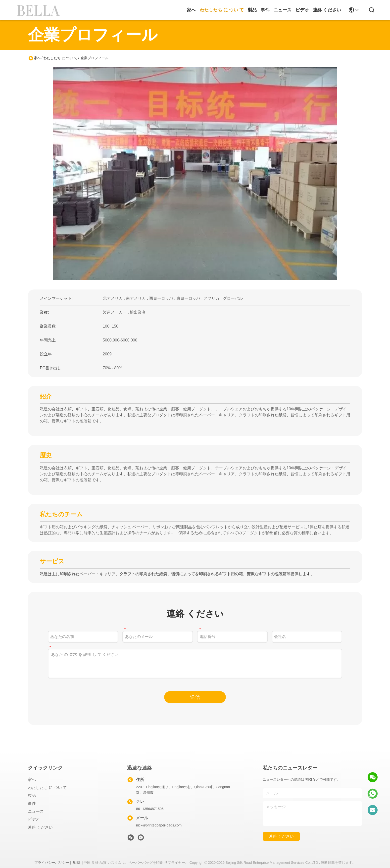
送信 (195, 697)
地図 (76, 863)
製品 (252, 10)
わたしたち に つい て (222, 10)
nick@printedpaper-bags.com (159, 825)
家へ (191, 10)
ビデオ (302, 10)
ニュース (283, 10)
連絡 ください (327, 10)
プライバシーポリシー (52, 863)
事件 (265, 10)
